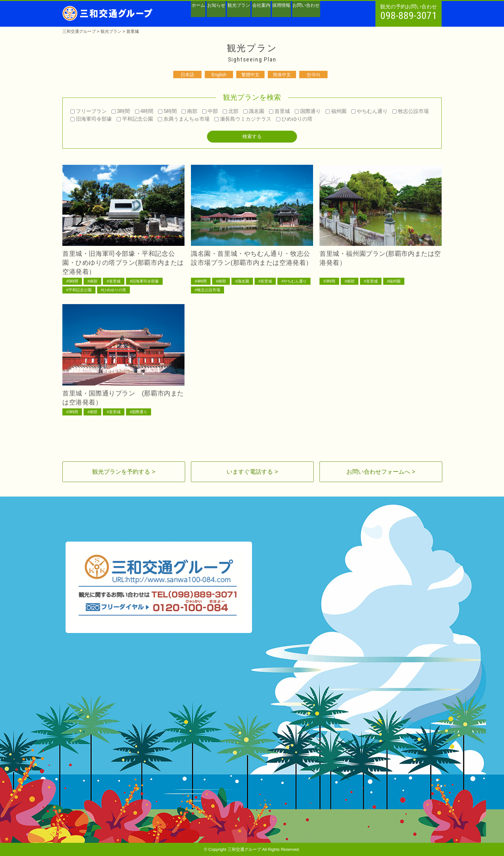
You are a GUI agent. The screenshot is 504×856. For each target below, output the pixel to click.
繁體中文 (250, 75)
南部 (189, 111)
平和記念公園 (135, 119)
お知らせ (228, 15)
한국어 (313, 75)
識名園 (254, 111)
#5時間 (72, 281)
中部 (210, 111)
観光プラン (258, 15)
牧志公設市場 (411, 111)
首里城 (279, 111)
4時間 (144, 111)
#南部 (92, 281)
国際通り (308, 111)
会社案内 (289, 15)
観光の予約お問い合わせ (409, 13)
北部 (231, 111)
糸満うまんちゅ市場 (184, 119)
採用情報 (318, 15)
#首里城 (114, 281)
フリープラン (89, 111)
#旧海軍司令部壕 (144, 281)
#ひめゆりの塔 (114, 290)
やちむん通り (369, 111)
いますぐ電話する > (252, 472)
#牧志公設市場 (207, 290)
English (219, 75)
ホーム (202, 15)
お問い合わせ (351, 15)
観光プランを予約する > (124, 472)
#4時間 (201, 281)
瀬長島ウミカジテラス (243, 119)
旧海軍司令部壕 (91, 119)
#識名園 (242, 281)
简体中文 (282, 75)
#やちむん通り (294, 281)
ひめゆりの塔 (294, 119)
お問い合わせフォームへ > (381, 472)
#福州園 (394, 281)
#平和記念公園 (79, 290)
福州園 (336, 111)
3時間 (121, 111)
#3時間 (329, 281)
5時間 (167, 111)
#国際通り (139, 412)
